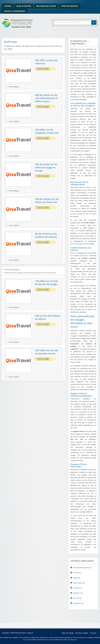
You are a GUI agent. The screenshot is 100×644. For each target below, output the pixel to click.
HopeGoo (76, 593)
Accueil (8, 6)
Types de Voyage (68, 633)
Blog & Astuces (24, 6)
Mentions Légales (82, 633)
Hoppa (75, 578)
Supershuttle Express (81, 568)
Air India (76, 588)
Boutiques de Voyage (46, 6)
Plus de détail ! (13, 87)
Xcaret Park (77, 583)
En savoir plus (72, 640)
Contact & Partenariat (15, 11)
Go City (76, 573)
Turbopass (77, 603)
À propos (93, 633)
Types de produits (69, 6)
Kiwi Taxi (76, 598)
